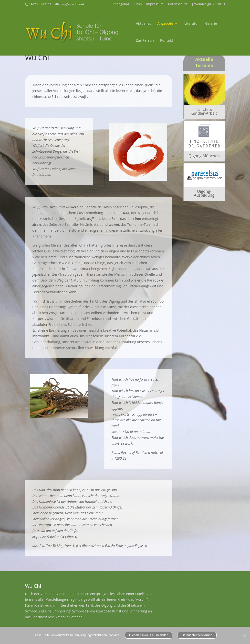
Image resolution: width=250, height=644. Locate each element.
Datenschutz (178, 4)
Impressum (155, 4)
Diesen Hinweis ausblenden (149, 635)
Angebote (165, 24)
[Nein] (244, 635)
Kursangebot (119, 4)
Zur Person (145, 41)
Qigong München (204, 156)
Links (138, 4)
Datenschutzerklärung (197, 635)
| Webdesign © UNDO (208, 4)
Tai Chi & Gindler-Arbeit (204, 111)
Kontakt (167, 41)
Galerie (211, 24)
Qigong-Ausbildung (204, 193)
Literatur (192, 24)
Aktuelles (143, 24)
